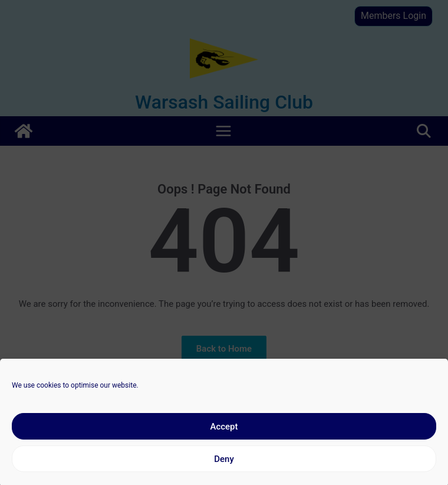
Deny (224, 464)
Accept (224, 431)
